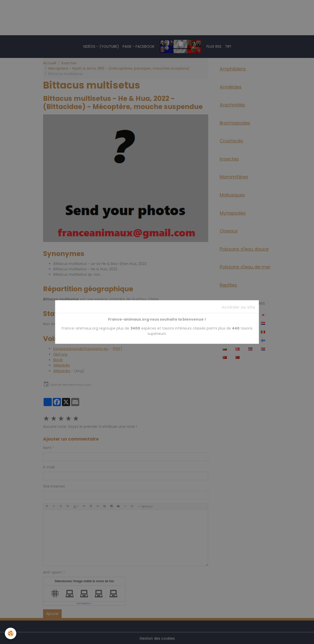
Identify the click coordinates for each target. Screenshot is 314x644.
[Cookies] (11, 633)
